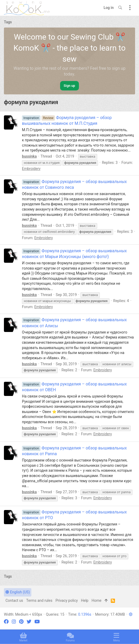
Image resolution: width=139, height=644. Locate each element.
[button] (131, 614)
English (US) (18, 592)
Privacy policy (66, 600)
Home (96, 600)
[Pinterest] (21, 622)
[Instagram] (14, 622)
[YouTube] (37, 622)
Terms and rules (39, 600)
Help (85, 600)
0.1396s (85, 614)
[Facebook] (6, 622)
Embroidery (31, 169)
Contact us (14, 600)
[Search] (120, 8)
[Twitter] (29, 622)
